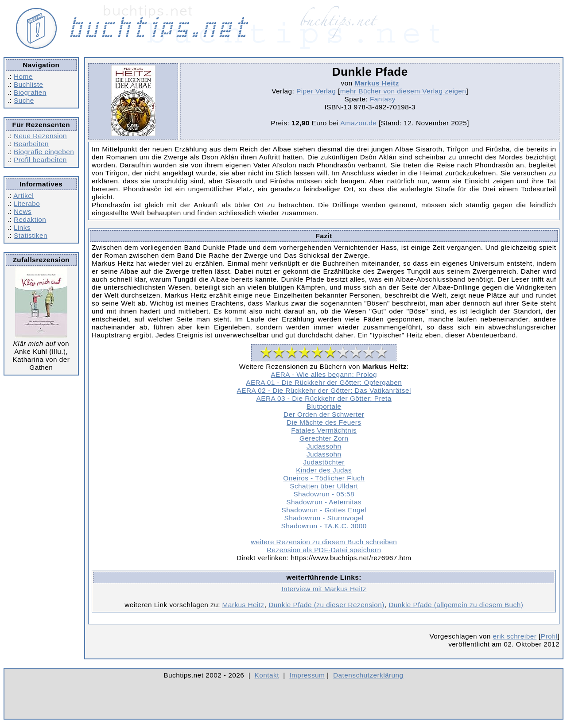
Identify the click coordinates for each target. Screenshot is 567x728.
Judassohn (324, 446)
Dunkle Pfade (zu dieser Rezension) (326, 605)
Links (22, 227)
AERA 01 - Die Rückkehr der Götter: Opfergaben (324, 382)
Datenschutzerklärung (368, 675)
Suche (24, 100)
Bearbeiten (31, 144)
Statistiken (31, 235)
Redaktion (30, 219)
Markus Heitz (377, 83)
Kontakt (267, 675)
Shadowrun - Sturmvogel (324, 518)
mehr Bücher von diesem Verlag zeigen (403, 91)
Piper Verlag (316, 91)
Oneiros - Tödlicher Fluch (324, 478)
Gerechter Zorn (324, 438)
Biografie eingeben (44, 152)
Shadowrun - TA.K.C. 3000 (324, 526)
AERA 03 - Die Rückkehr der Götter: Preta (324, 398)
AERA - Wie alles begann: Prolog (324, 374)
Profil (549, 636)
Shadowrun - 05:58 (324, 494)
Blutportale (324, 406)
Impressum (307, 675)
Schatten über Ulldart (324, 486)
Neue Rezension (40, 136)
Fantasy (383, 99)
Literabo (27, 203)
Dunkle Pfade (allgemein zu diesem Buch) (456, 605)
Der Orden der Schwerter (324, 414)
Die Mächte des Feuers (324, 422)
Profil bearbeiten (40, 160)
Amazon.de (358, 123)
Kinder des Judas (324, 470)
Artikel (23, 196)
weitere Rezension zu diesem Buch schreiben (324, 542)
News (23, 211)
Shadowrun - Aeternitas (324, 502)
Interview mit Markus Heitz (324, 589)
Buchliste (28, 84)
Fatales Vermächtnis (324, 430)
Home (23, 76)
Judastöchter (324, 462)
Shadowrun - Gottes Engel (324, 510)
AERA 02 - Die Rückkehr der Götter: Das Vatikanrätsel (324, 390)
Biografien (30, 92)
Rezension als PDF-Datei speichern (324, 550)
